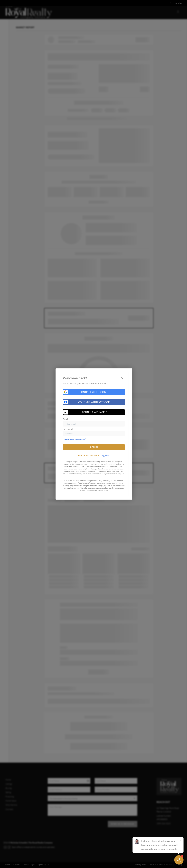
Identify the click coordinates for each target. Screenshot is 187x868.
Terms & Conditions (87, 490)
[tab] (94, 456)
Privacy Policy (103, 490)
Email (66, 419)
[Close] (180, 840)
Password (68, 429)
